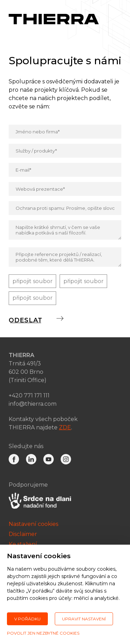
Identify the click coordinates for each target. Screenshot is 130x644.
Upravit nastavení (84, 619)
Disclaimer (23, 535)
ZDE (65, 428)
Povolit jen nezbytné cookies (43, 633)
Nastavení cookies (33, 525)
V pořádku (27, 619)
